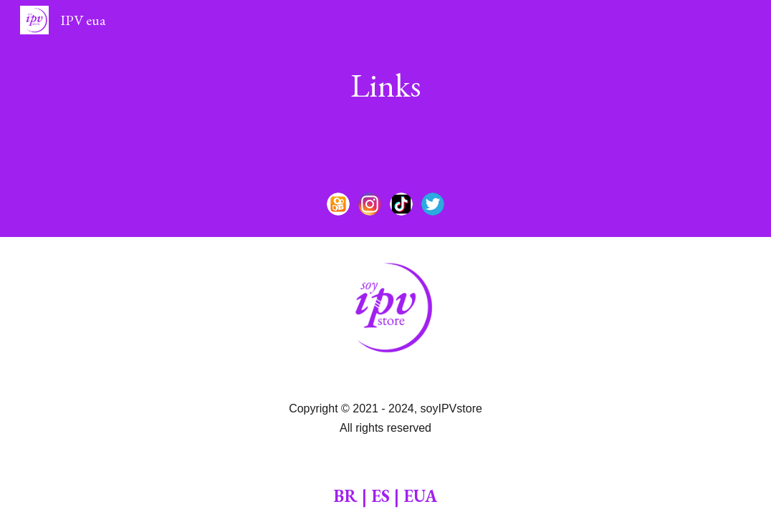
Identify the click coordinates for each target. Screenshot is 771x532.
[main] (386, 86)
